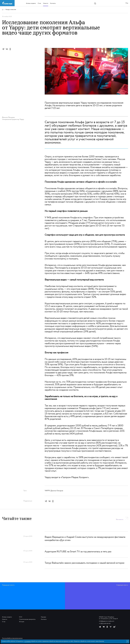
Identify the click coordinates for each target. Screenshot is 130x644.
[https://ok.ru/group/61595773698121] (107, 627)
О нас (39, 3)
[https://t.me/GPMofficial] (100, 627)
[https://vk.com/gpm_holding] (104, 627)
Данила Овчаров (57, 491)
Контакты (53, 3)
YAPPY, (48, 491)
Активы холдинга (31, 3)
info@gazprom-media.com (107, 621)
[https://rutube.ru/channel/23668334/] (114, 627)
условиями (28, 641)
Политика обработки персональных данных (12, 638)
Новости (46, 3)
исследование (104, 103)
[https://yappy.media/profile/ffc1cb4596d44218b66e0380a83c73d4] (111, 627)
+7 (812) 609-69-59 (105, 624)
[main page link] (7, 3)
